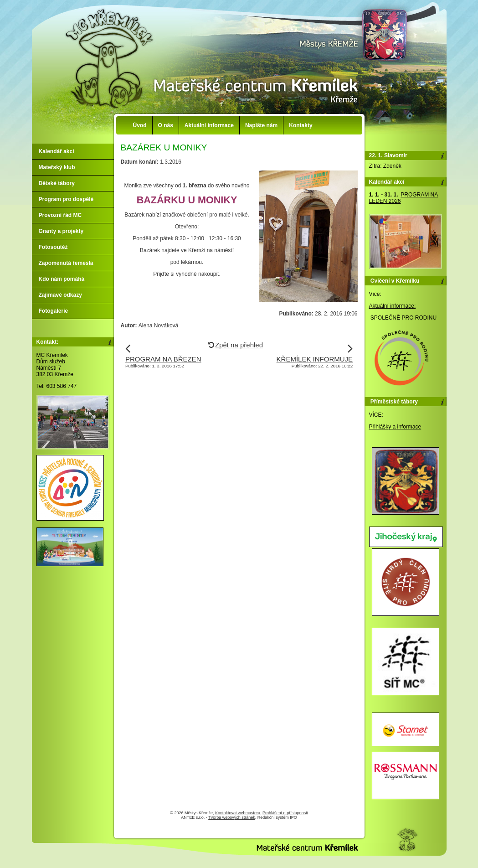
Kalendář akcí (57, 151)
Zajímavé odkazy (60, 295)
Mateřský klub (57, 167)
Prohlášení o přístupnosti (285, 813)
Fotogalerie (54, 311)
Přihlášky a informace (395, 427)
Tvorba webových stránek (232, 817)
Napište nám (261, 125)
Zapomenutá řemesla (66, 263)
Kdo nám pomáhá (62, 279)
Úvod (140, 125)
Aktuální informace (209, 125)
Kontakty (301, 125)
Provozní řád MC (60, 215)
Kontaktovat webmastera (238, 813)
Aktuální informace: (393, 306)
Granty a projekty (61, 231)
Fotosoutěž (53, 247)
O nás (166, 125)
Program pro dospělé (66, 199)
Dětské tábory (57, 183)
